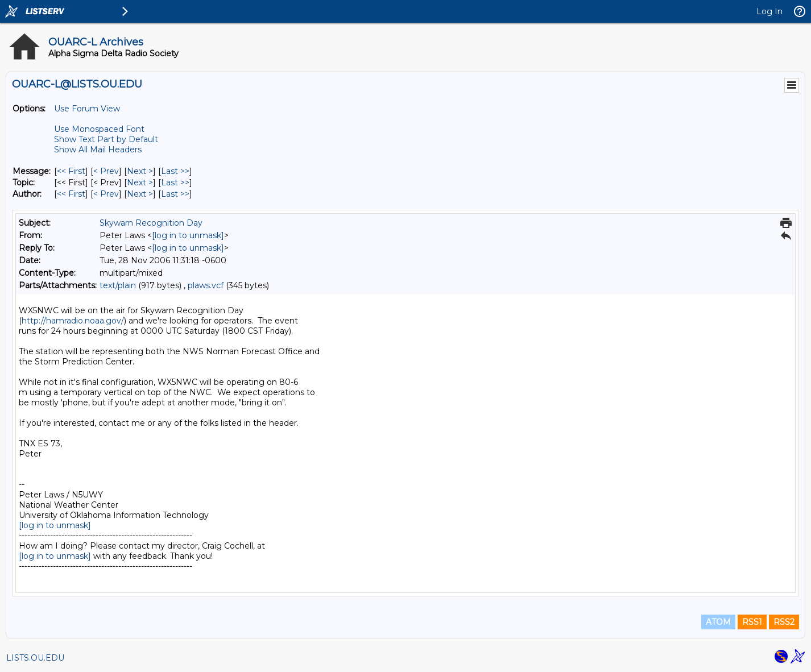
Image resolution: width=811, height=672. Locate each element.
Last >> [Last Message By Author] (175, 194)
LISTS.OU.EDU (35, 658)
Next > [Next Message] (140, 171)
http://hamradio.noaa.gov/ (73, 321)
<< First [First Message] (71, 171)
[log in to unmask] (188, 235)
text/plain (118, 285)
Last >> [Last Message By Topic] (175, 182)
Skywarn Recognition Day (151, 223)
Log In (769, 11)
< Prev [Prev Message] (106, 171)
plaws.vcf (206, 285)
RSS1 (752, 622)
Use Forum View (87, 109)
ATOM (718, 622)
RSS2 (784, 622)
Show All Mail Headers (98, 150)
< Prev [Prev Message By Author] (106, 194)
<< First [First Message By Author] (71, 194)
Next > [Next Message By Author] (140, 194)
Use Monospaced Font (99, 129)
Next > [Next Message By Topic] (140, 182)
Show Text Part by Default (106, 139)
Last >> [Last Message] (175, 171)
